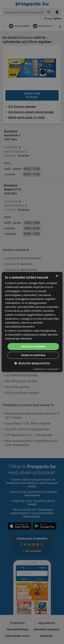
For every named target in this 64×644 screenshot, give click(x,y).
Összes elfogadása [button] (33, 346)
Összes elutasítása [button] (33, 355)
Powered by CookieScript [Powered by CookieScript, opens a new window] (46, 369)
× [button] (57, 276)
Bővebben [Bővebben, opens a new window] (27, 339)
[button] (32, 363)
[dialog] (32, 322)
